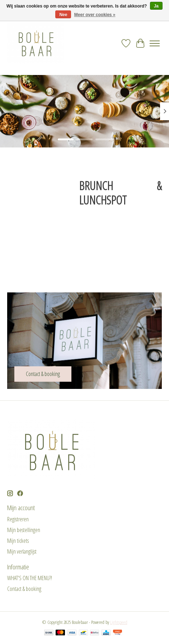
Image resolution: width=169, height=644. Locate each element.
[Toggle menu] (155, 43)
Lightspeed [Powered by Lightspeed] (119, 622)
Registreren (18, 519)
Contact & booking (24, 589)
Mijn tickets (18, 541)
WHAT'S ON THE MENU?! (30, 578)
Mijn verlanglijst (22, 551)
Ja (156, 6)
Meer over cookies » (95, 15)
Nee (63, 15)
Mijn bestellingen (24, 530)
